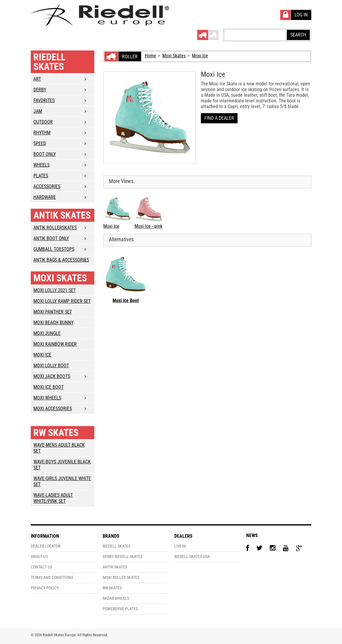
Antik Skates (62, 215)
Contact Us (41, 567)
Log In (180, 546)
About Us (39, 557)
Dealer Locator (46, 546)
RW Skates (56, 433)
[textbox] (255, 35)
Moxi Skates (174, 56)
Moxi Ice (200, 56)
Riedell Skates (49, 62)
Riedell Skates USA (192, 557)
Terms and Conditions (52, 578)
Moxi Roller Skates (121, 578)
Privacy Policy (45, 588)
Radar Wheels (116, 598)
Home (150, 56)
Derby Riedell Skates (123, 557)
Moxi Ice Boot (126, 301)
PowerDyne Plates (120, 609)
